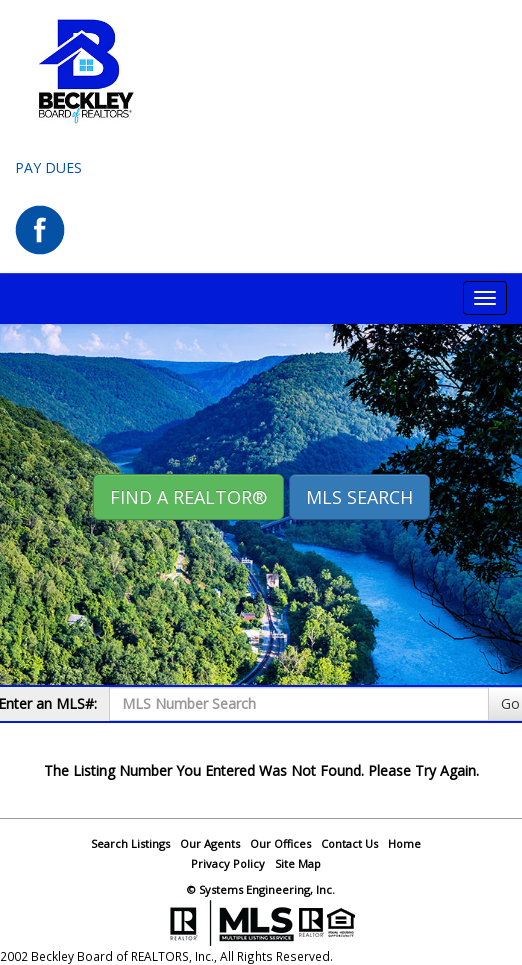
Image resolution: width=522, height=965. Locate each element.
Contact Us (349, 843)
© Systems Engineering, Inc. (261, 889)
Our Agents (210, 843)
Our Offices (280, 843)
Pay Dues (48, 167)
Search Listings (130, 843)
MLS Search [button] (359, 497)
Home (404, 843)
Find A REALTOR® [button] (188, 497)
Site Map (298, 863)
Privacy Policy (228, 863)
